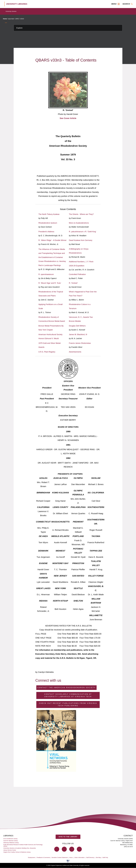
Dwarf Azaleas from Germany (81, 240)
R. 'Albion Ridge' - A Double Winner (53, 240)
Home (5, 19)
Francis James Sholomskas (80, 343)
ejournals (11, 19)
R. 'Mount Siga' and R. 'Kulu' (50, 283)
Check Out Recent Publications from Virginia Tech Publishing (68, 704)
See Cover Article (68, 118)
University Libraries (11, 11)
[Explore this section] (68, 28)
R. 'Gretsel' (73, 283)
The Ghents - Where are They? (81, 214)
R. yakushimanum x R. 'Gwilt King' (83, 232)
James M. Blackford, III (78, 334)
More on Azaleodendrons (79, 223)
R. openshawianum (46, 274)
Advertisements (75, 352)
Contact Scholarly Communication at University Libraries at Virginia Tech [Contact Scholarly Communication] (68, 695)
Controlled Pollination (77, 274)
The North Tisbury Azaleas (49, 214)
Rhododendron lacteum (48, 223)
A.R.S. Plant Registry (47, 352)
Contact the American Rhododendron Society (67, 688)
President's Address (46, 232)
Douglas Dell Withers (77, 326)
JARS (17, 19)
